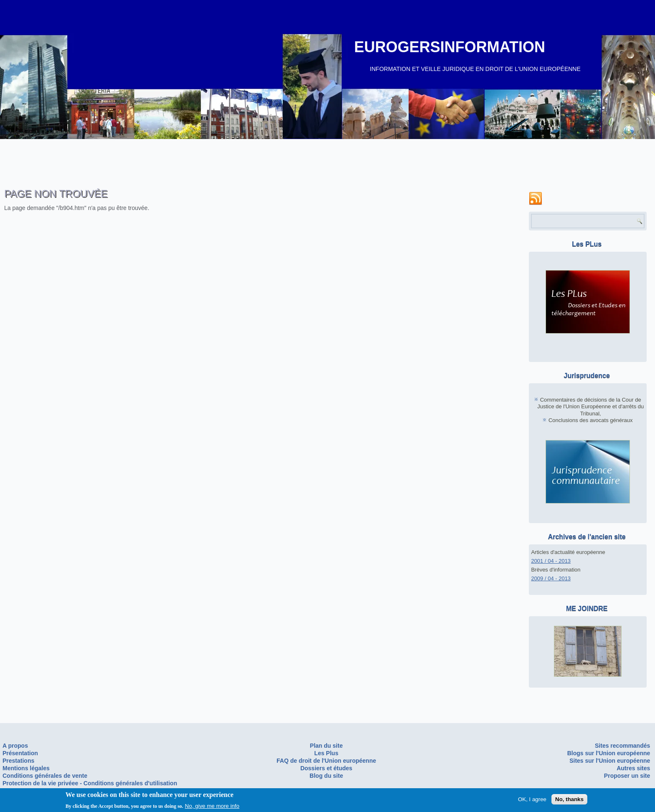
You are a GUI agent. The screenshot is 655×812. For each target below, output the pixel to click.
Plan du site (326, 746)
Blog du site (326, 776)
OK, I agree (532, 801)
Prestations (18, 761)
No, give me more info (212, 807)
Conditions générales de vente (45, 776)
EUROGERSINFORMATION (450, 47)
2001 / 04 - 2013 (551, 561)
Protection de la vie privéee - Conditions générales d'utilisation (90, 783)
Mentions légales (26, 768)
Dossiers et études (326, 768)
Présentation (20, 753)
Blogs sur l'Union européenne (609, 753)
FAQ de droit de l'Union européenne (326, 761)
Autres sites (633, 768)
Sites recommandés (622, 746)
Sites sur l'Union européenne (610, 761)
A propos (15, 746)
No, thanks (569, 801)
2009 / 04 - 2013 (551, 578)
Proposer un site (627, 776)
